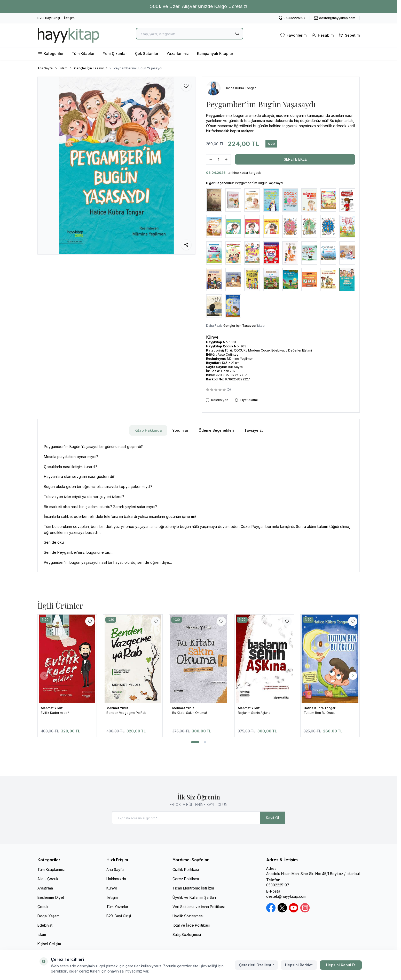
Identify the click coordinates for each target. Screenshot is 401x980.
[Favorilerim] (293, 35)
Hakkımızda (116, 879)
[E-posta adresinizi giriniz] (199, 818)
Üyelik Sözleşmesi (188, 916)
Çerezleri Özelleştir (256, 965)
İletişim (69, 18)
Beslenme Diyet (51, 897)
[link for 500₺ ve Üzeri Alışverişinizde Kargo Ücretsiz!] (199, 6)
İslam (63, 68)
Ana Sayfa (45, 68)
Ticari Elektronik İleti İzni (193, 888)
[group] (116, 166)
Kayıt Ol (272, 818)
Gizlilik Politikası (186, 869)
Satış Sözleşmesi (187, 934)
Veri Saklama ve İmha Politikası (199, 907)
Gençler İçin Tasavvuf (91, 68)
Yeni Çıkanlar (115, 54)
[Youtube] (294, 908)
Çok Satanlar (147, 54)
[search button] (237, 34)
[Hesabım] (322, 35)
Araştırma (45, 888)
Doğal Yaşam (48, 916)
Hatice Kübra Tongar (320, 708)
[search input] (190, 34)
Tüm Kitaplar (83, 54)
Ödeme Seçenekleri (216, 430)
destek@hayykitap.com (286, 896)
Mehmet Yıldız (52, 708)
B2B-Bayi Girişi (49, 18)
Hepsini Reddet (299, 965)
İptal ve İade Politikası (191, 925)
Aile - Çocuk (48, 879)
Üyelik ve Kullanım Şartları (194, 897)
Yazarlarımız (178, 54)
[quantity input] (218, 159)
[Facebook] (271, 908)
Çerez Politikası (186, 879)
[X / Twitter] (282, 908)
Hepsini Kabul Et (341, 965)
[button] (195, 742)
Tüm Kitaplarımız (51, 869)
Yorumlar (180, 430)
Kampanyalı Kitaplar (215, 54)
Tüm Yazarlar (117, 907)
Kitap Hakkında (148, 430)
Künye (112, 888)
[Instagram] (305, 908)
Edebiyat (45, 925)
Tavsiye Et (254, 430)
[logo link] (68, 35)
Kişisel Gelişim (49, 944)
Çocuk (43, 907)
